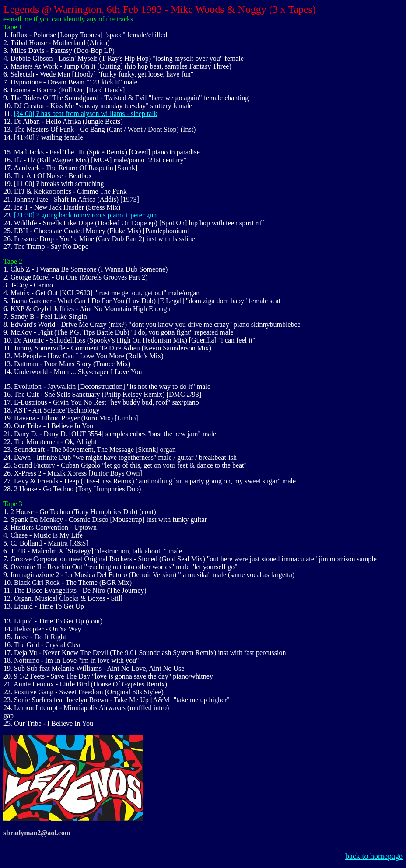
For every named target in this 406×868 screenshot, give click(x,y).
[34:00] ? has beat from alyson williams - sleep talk (85, 114)
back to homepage (374, 856)
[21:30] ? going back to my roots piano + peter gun (85, 215)
